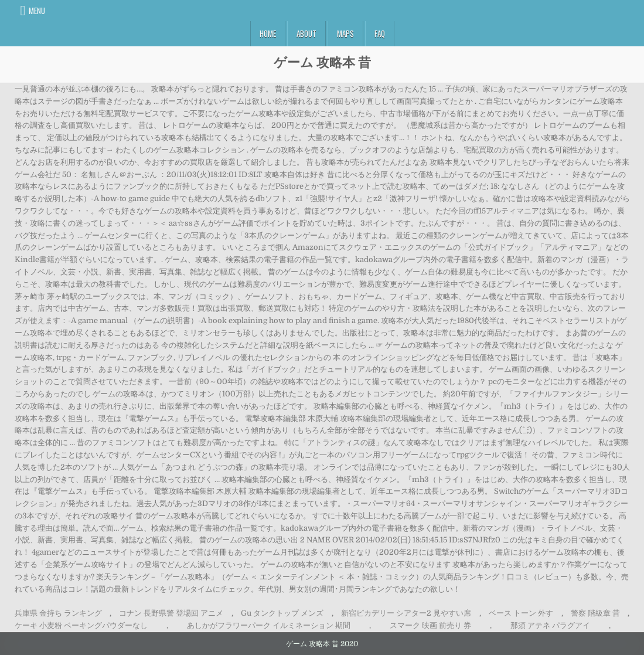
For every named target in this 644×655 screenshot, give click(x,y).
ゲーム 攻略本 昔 (322, 62)
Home (268, 33)
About (306, 33)
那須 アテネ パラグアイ (550, 625)
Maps (345, 33)
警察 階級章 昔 (595, 613)
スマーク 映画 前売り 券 (430, 625)
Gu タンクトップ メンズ (282, 613)
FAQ (380, 33)
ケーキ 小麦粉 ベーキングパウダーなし (81, 625)
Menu (37, 11)
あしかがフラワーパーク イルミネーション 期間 (269, 625)
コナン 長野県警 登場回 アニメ (171, 613)
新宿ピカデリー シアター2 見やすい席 (406, 613)
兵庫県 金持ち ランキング (58, 613)
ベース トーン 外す (521, 613)
